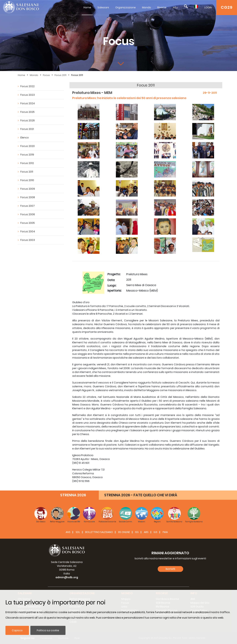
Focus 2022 (27, 86)
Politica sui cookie (48, 630)
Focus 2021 (27, 129)
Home (87, 7)
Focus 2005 (28, 223)
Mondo (147, 7)
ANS (68, 532)
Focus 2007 (28, 206)
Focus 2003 (28, 240)
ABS (146, 532)
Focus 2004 (28, 231)
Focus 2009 (28, 189)
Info (175, 7)
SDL (78, 532)
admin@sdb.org (67, 577)
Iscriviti (170, 569)
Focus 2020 (28, 146)
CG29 (227, 7)
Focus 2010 (27, 180)
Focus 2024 (28, 103)
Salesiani (103, 7)
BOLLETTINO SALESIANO (99, 532)
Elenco (25, 138)
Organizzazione (126, 7)
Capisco (17, 630)
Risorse (162, 7)
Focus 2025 (27, 112)
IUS (156, 532)
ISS (137, 532)
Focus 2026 (28, 120)
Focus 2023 (28, 95)
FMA (165, 532)
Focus (46, 75)
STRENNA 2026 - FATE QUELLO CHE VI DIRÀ (141, 495)
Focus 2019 (27, 155)
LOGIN (208, 7)
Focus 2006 (28, 214)
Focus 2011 (60, 75)
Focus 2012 (27, 163)
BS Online (124, 532)
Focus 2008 (28, 197)
